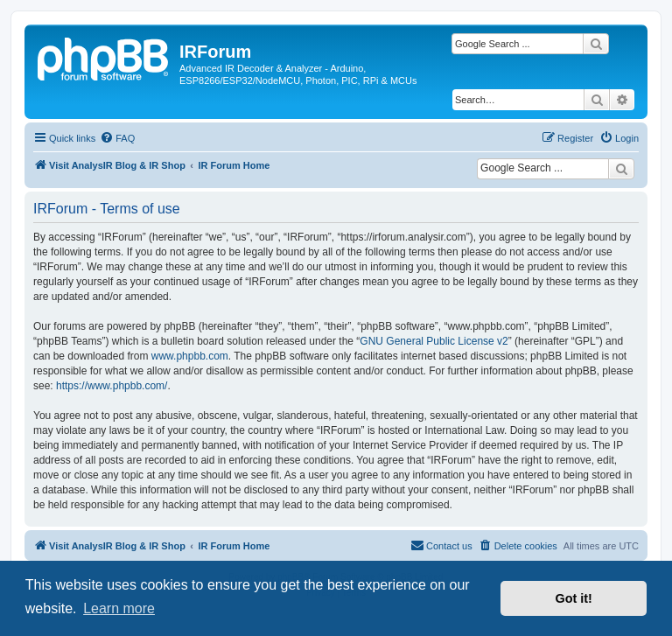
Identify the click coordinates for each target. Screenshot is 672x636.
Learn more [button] (119, 608)
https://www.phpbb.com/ (112, 386)
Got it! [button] (574, 598)
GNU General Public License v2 (434, 341)
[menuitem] (117, 138)
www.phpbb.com (190, 356)
